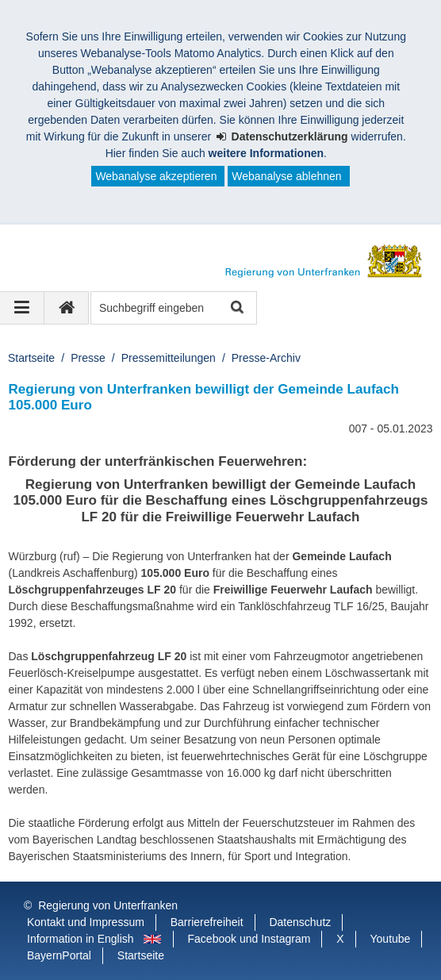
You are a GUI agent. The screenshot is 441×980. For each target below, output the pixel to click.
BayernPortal (59, 955)
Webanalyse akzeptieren (156, 176)
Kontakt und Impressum (86, 922)
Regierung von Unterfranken (108, 905)
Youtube (391, 939)
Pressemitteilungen (169, 358)
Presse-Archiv (266, 358)
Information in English (81, 939)
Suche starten (236, 308)
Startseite (31, 358)
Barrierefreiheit (207, 922)
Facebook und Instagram (249, 939)
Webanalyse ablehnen (286, 176)
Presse (88, 358)
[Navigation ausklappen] (22, 308)
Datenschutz (300, 922)
